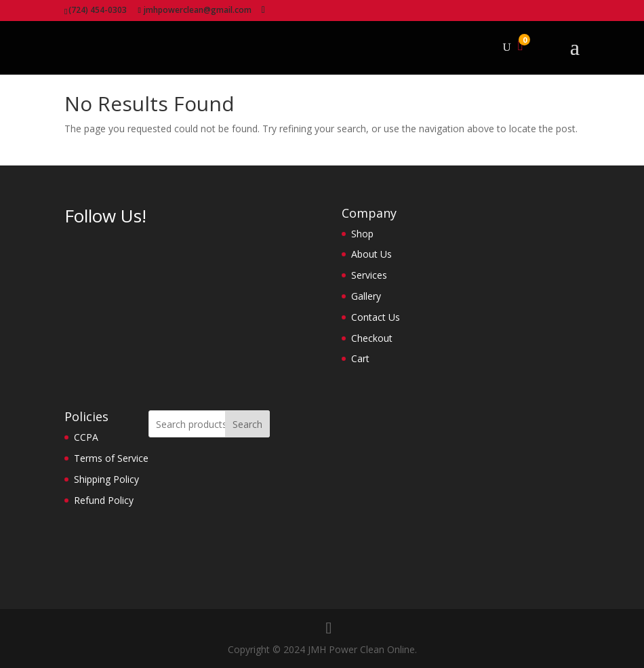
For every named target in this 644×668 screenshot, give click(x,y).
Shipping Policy (106, 479)
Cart (360, 358)
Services (369, 275)
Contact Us (376, 317)
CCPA (86, 437)
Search (247, 424)
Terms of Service (111, 458)
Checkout (372, 338)
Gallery (366, 296)
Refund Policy (104, 500)
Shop (362, 234)
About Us (371, 254)
